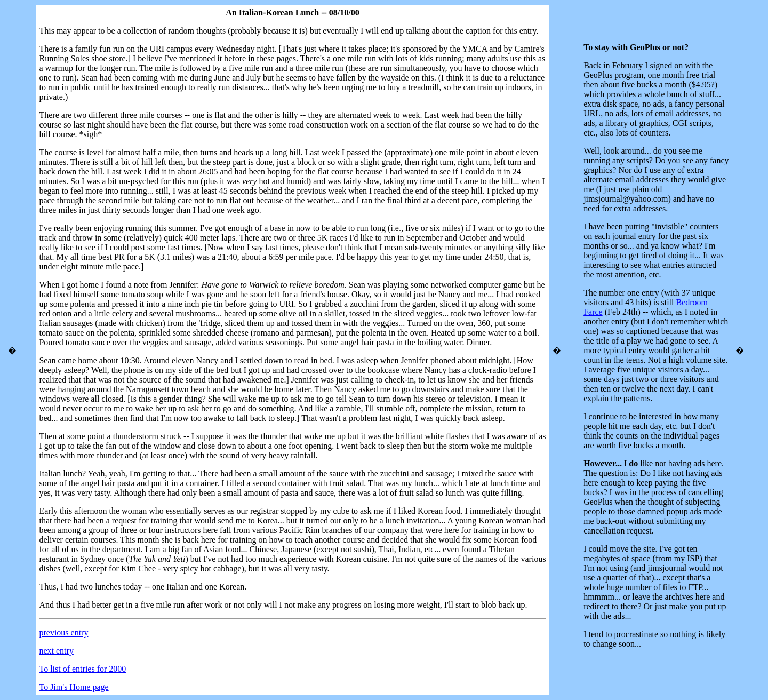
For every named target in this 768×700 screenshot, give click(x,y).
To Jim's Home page (74, 687)
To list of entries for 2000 (82, 669)
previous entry (63, 633)
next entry (56, 651)
